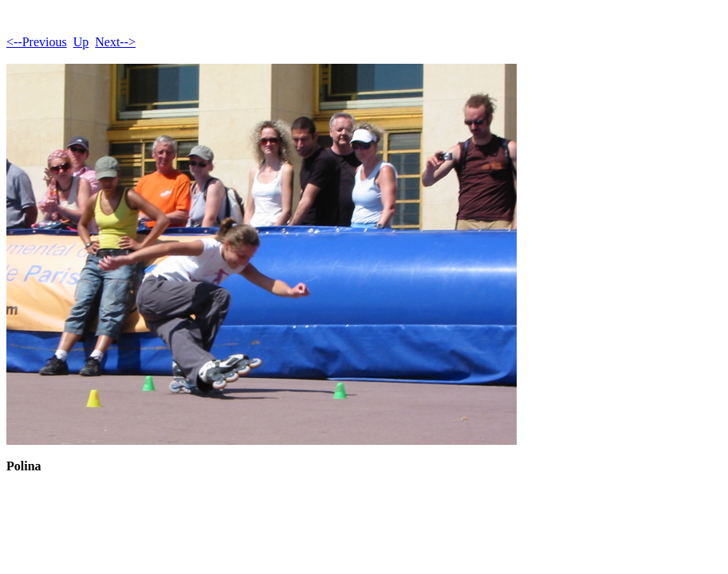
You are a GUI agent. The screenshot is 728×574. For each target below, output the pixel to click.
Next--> (115, 42)
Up (81, 42)
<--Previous (37, 42)
